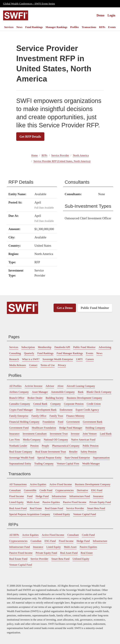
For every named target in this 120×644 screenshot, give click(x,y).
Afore (60, 386)
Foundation (49, 422)
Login (111, 15)
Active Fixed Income (61, 484)
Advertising (105, 347)
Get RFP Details (30, 137)
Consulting (15, 353)
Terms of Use (48, 365)
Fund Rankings (34, 27)
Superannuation (101, 458)
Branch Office (17, 398)
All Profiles (15, 386)
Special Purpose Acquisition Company (30, 514)
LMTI (79, 359)
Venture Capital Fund (84, 514)
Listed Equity (16, 502)
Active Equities (38, 484)
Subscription (28, 347)
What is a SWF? (31, 359)
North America (81, 155)
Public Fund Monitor (95, 308)
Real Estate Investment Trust (51, 452)
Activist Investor (34, 386)
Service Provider (60, 155)
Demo (100, 15)
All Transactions (18, 484)
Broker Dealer (35, 398)
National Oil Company (56, 440)
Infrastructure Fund (80, 496)
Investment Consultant (35, 434)
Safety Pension (89, 452)
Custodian (36, 541)
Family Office (39, 416)
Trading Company (44, 464)
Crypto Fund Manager (21, 410)
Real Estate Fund (54, 508)
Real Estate (36, 508)
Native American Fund (83, 440)
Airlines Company (19, 392)
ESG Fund (97, 490)
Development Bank (46, 410)
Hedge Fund (42, 496)
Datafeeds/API (62, 347)
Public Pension (91, 446)
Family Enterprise (19, 416)
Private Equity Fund (100, 502)
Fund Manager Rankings (70, 353)
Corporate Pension (74, 404)
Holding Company (95, 428)
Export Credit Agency (87, 410)
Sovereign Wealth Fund (22, 458)
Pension (35, 446)
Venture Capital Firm (68, 464)
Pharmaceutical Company (66, 446)
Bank (81, 392)
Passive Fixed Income (75, 502)
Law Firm (15, 440)
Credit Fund (46, 490)
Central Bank (40, 404)
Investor (75, 434)
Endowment (66, 410)
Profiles (74, 27)
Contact (33, 365)
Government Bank (93, 422)
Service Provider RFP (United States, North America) (62, 161)
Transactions (89, 27)
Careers (90, 359)
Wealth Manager (91, 464)
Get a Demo (65, 308)
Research (14, 359)
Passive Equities (51, 502)
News (19, 27)
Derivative (82, 490)
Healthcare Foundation (44, 428)
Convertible (30, 490)
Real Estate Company (21, 452)
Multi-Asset (33, 502)
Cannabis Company (20, 404)
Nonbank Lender (18, 446)
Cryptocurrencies (65, 490)
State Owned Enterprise (77, 458)
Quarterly (29, 353)
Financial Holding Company (24, 422)
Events (112, 27)
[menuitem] (9, 27)
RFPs (102, 27)
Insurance (14, 434)
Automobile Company (63, 392)
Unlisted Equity (62, 514)
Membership (45, 347)
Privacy (62, 365)
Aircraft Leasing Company (81, 386)
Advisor (50, 386)
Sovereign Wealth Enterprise (58, 359)
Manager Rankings (56, 27)
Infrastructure (59, 496)
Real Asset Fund (18, 508)
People (45, 446)
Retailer (73, 452)
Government (73, 422)
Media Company (32, 440)
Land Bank (106, 434)
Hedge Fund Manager (71, 428)
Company (56, 404)
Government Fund (19, 428)
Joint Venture (90, 434)
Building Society (55, 398)
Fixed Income (17, 496)
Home (35, 155)
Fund (61, 422)
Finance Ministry (75, 416)
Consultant (15, 490)
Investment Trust (59, 434)
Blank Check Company (99, 392)
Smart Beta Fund (96, 508)
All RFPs (14, 535)
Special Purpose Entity (49, 458)
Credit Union (94, 404)
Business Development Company (84, 398)
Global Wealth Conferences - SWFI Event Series (29, 4)
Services (9, 27)
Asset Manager (40, 392)
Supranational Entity (20, 464)
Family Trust (56, 416)
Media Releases (18, 365)
